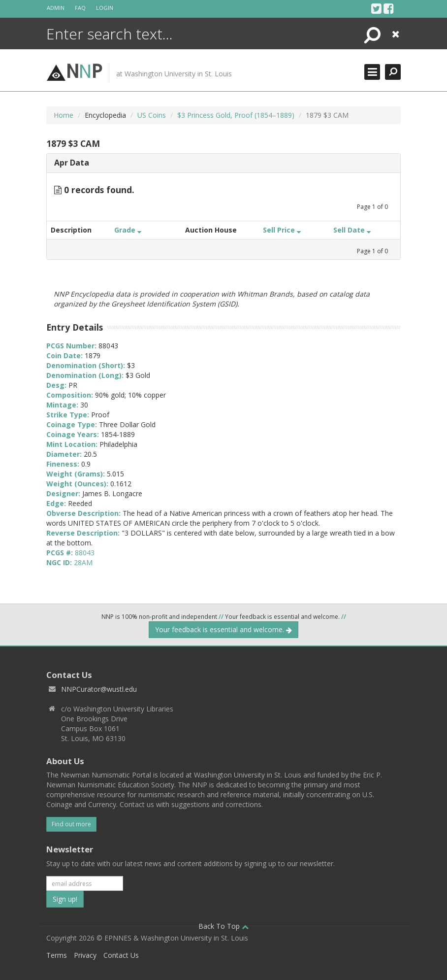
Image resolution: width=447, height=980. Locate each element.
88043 (85, 553)
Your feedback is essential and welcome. (223, 629)
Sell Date (352, 230)
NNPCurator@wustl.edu (99, 689)
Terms (57, 955)
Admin (56, 8)
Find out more (71, 824)
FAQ (80, 8)
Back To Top (223, 926)
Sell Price (282, 230)
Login (105, 8)
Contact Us (121, 955)
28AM (83, 562)
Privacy (85, 955)
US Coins (152, 115)
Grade (128, 230)
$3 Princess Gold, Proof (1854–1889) (236, 115)
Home (64, 115)
